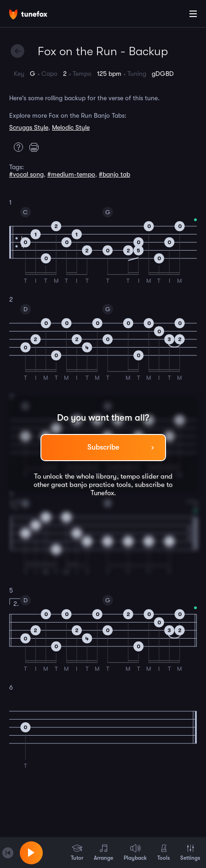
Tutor (77, 852)
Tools (163, 852)
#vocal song (26, 174)
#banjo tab (114, 174)
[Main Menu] (193, 14)
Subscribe (103, 447)
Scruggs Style (29, 127)
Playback (135, 852)
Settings (190, 852)
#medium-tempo (71, 174)
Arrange (103, 852)
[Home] (37, 15)
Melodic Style (71, 127)
